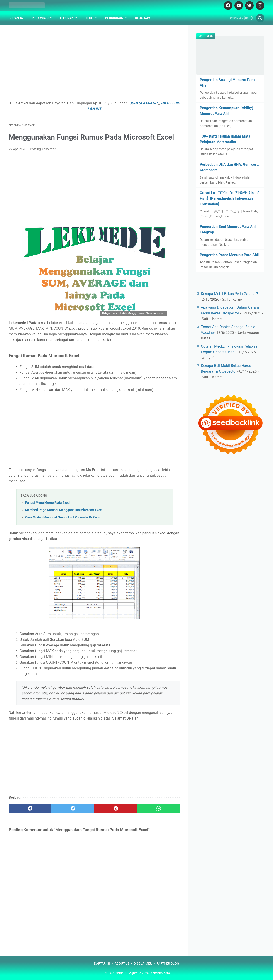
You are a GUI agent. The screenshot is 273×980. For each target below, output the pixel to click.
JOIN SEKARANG (143, 103)
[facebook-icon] (228, 5)
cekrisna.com (160, 973)
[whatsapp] (159, 808)
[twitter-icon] (249, 5)
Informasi (40, 18)
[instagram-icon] (260, 5)
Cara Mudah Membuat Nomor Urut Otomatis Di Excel (63, 517)
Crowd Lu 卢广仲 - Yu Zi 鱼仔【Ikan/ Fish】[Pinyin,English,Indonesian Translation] (229, 198)
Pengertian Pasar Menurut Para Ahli (229, 255)
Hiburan (67, 18)
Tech (89, 18)
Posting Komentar (43, 149)
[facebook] (30, 808)
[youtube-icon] (238, 5)
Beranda (16, 18)
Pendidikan (114, 18)
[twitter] (73, 808)
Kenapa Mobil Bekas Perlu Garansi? (229, 294)
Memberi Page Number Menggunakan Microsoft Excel (64, 510)
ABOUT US (122, 963)
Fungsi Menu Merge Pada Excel (48, 503)
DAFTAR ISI (102, 963)
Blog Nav (143, 18)
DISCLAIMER (143, 963)
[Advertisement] (94, 65)
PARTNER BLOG (168, 963)
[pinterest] (116, 808)
